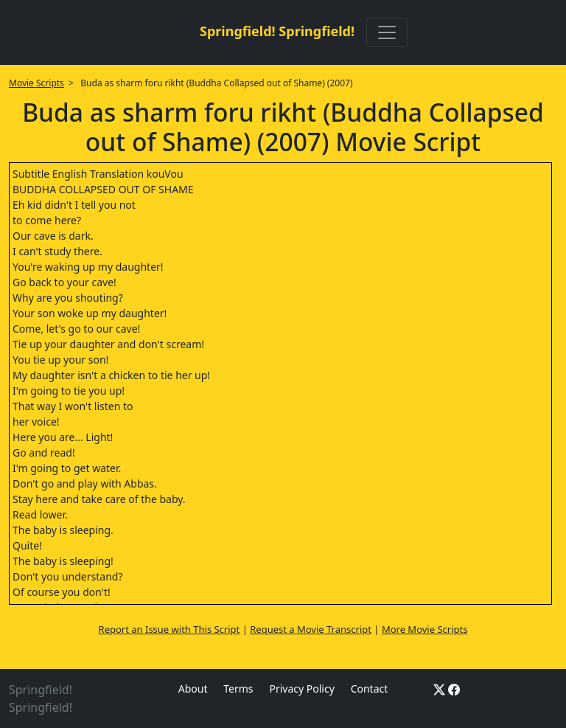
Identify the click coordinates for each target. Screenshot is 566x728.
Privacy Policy (301, 689)
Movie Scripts (36, 83)
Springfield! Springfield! (277, 31)
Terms (238, 689)
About (193, 689)
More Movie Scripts (425, 629)
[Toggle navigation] (387, 32)
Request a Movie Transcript (311, 629)
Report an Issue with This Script (170, 629)
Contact (370, 689)
